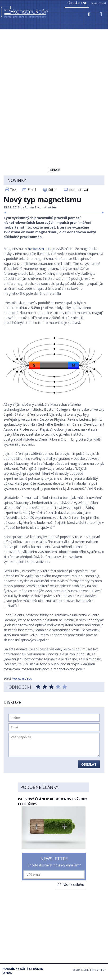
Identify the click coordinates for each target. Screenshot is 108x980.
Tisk (13, 190)
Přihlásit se (77, 3)
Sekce (54, 170)
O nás (7, 973)
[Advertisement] (54, 87)
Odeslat (89, 764)
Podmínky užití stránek (23, 969)
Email (32, 190)
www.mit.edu (22, 678)
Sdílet (52, 190)
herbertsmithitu (40, 249)
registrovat (98, 3)
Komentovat (79, 190)
